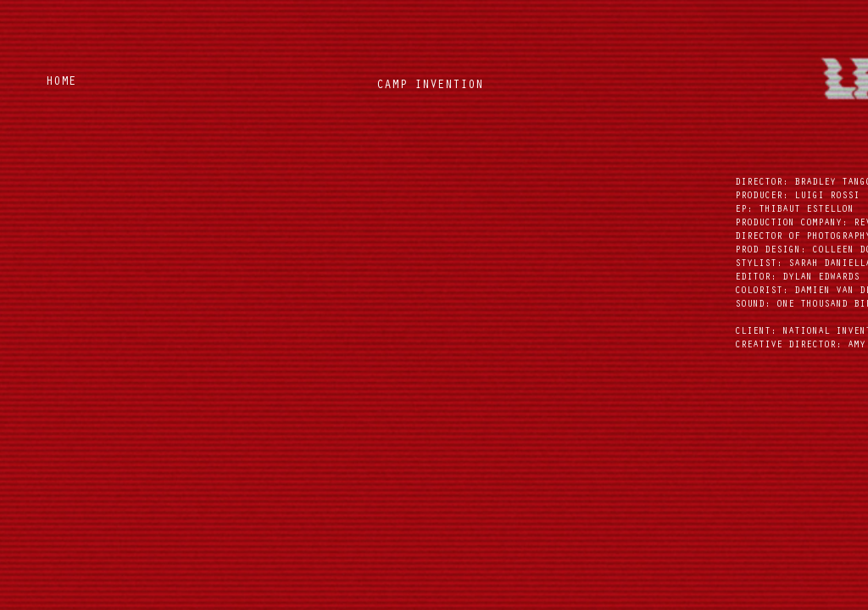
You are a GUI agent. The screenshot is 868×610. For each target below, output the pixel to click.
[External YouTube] (433, 274)
